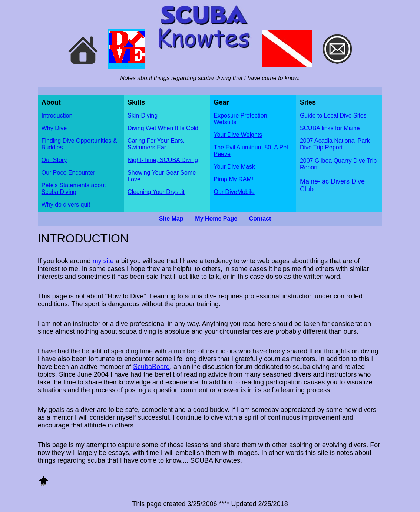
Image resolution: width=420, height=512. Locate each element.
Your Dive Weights (238, 135)
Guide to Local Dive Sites (333, 115)
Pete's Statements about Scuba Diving (74, 189)
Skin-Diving (143, 115)
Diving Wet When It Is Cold (163, 128)
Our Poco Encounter (68, 173)
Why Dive (54, 128)
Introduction (57, 115)
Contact (260, 219)
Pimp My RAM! (234, 179)
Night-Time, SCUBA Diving (163, 160)
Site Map (171, 219)
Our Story (54, 160)
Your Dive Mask (234, 167)
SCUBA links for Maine (330, 128)
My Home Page (216, 219)
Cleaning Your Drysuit (156, 192)
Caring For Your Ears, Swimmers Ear (156, 144)
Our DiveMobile (234, 192)
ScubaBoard (151, 367)
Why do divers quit (66, 204)
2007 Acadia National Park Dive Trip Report (335, 144)
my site (103, 261)
